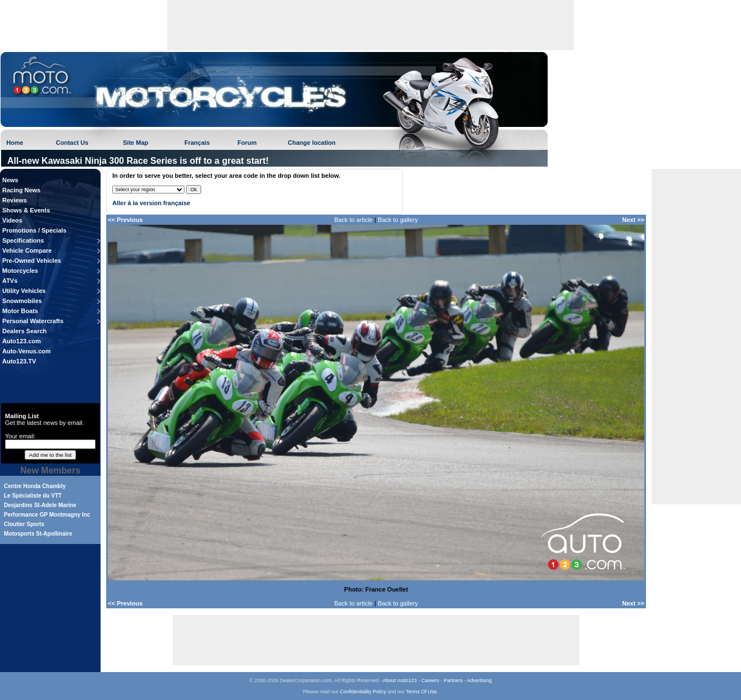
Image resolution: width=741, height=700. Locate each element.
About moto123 (400, 680)
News (10, 180)
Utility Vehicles (24, 291)
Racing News (21, 190)
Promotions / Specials (34, 230)
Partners (453, 680)
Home (15, 143)
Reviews (15, 200)
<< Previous (125, 220)
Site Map (136, 143)
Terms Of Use (421, 692)
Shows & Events (26, 210)
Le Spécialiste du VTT (33, 496)
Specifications (23, 240)
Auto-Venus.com (27, 351)
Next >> (633, 220)
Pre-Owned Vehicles (32, 261)
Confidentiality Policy (363, 692)
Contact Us (72, 143)
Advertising (479, 680)
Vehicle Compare (27, 250)
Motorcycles (20, 271)
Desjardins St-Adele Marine (40, 505)
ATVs (10, 281)
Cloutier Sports (24, 524)
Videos (12, 220)
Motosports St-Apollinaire (38, 534)
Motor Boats (20, 311)
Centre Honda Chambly (35, 486)
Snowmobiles (22, 301)
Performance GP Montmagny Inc (47, 515)
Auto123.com (22, 341)
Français (197, 143)
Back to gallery (398, 220)
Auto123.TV (19, 361)
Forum (247, 143)
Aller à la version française (151, 203)
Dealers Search (25, 331)
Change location (312, 143)
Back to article (353, 220)
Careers (430, 680)
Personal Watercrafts (33, 321)
